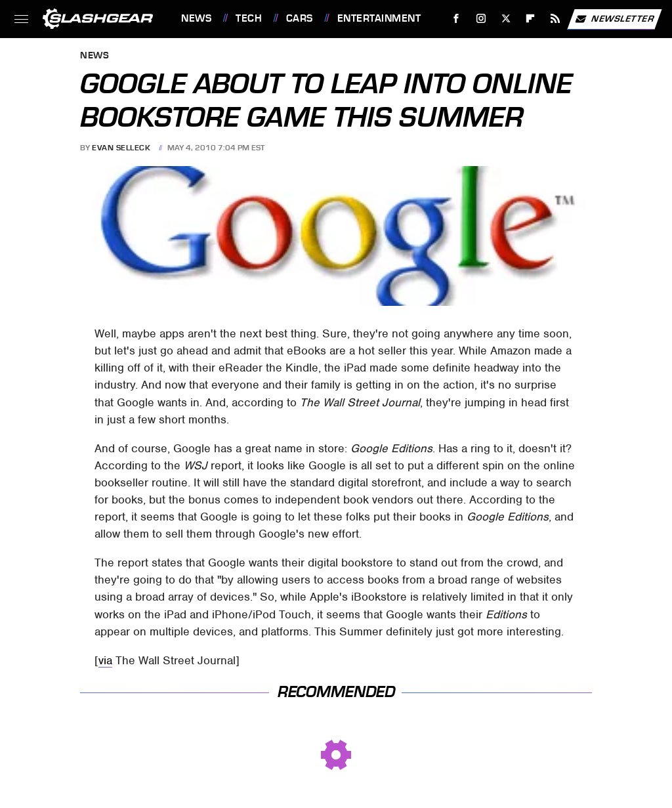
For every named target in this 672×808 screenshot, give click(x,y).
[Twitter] (506, 19)
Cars (300, 18)
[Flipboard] (531, 19)
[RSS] (556, 19)
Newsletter (614, 19)
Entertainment (379, 18)
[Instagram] (481, 19)
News (196, 18)
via (105, 660)
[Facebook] (456, 19)
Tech (249, 18)
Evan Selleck (121, 148)
